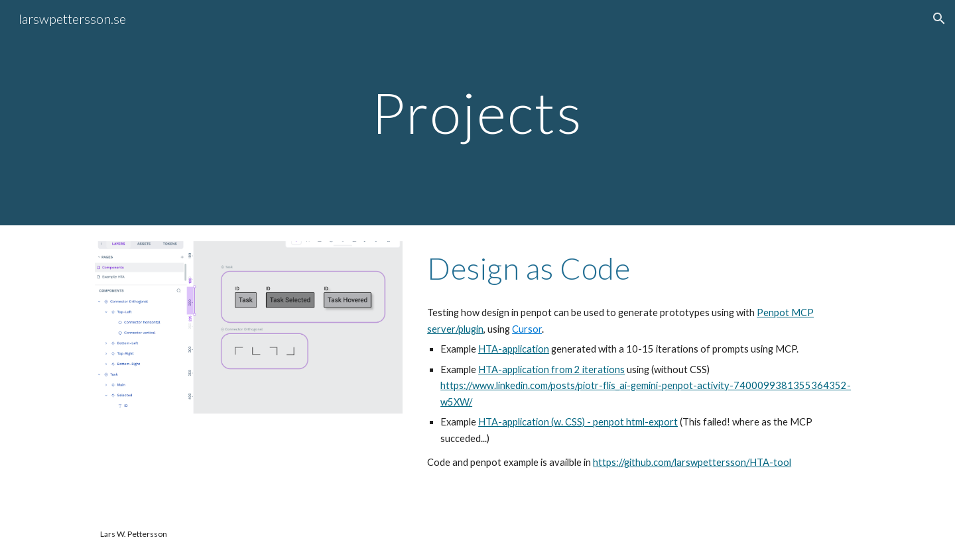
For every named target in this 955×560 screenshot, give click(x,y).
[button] (939, 19)
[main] (477, 112)
